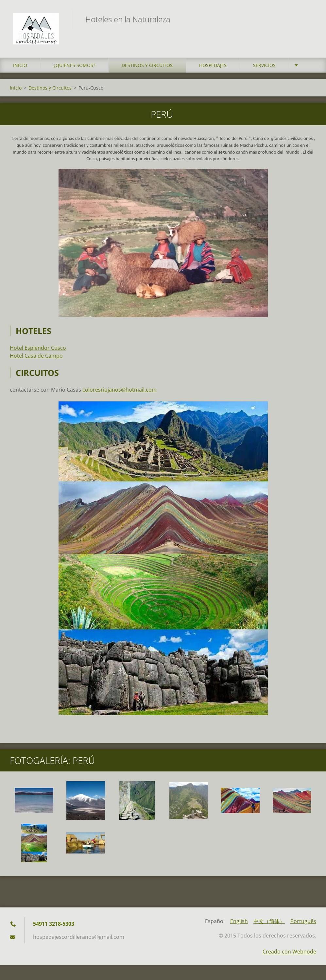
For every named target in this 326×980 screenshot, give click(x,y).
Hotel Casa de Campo (36, 356)
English (239, 921)
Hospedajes (213, 65)
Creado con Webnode (289, 952)
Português (303, 921)
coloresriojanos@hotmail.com (120, 390)
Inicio (20, 65)
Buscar (309, 19)
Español (215, 921)
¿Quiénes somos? (74, 65)
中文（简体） (269, 921)
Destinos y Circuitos (147, 65)
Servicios (264, 65)
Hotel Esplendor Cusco (38, 348)
